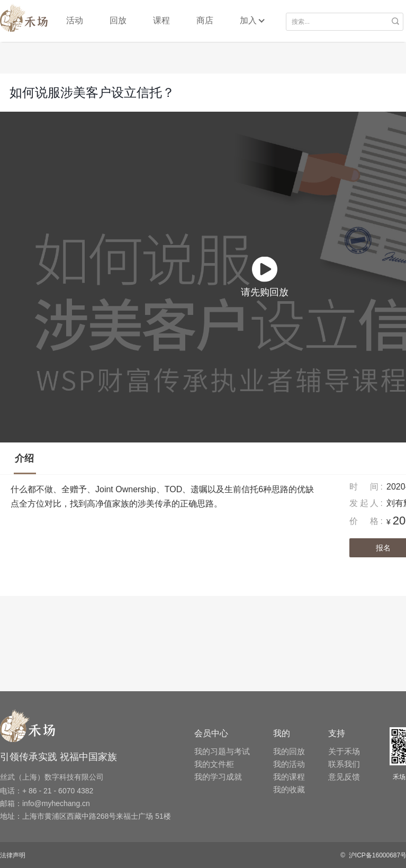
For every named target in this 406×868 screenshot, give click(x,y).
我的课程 (289, 777)
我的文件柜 (214, 764)
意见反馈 (344, 777)
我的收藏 (289, 789)
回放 (118, 20)
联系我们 (344, 764)
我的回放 (289, 751)
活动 (75, 20)
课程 (161, 20)
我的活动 (289, 764)
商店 (205, 20)
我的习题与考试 (222, 751)
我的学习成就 (218, 777)
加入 (248, 20)
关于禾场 (344, 751)
